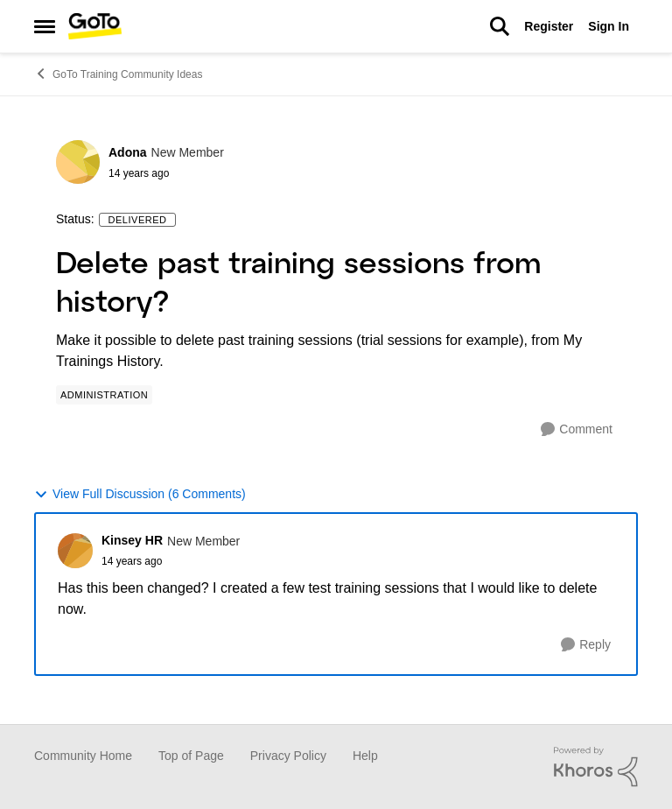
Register (549, 26)
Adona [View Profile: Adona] (128, 152)
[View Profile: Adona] (78, 162)
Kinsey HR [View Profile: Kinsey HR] (132, 540)
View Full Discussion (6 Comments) (140, 494)
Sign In (609, 26)
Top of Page (191, 756)
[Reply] (586, 645)
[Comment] (577, 429)
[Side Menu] (45, 26)
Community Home (83, 756)
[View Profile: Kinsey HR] (75, 551)
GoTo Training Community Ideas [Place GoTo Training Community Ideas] (118, 74)
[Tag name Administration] (104, 395)
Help (365, 756)
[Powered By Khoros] (596, 767)
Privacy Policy (288, 756)
